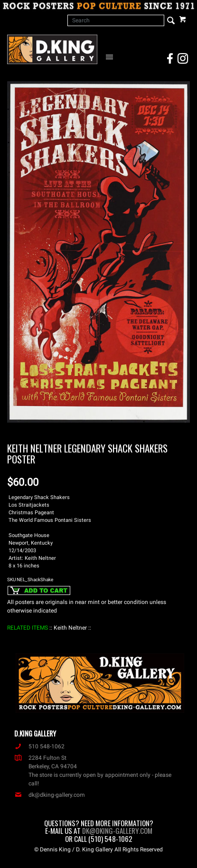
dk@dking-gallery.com (50, 795)
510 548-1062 (39, 746)
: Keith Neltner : (70, 628)
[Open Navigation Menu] (111, 57)
